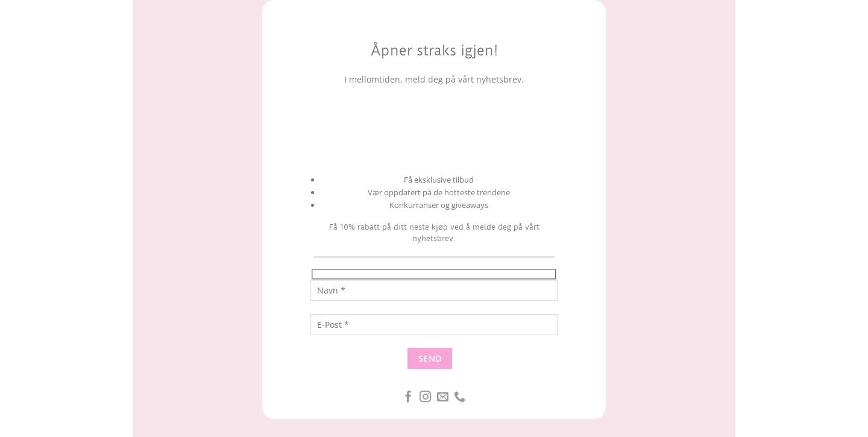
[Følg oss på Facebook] (408, 398)
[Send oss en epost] (443, 398)
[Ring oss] (460, 398)
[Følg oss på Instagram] (425, 398)
